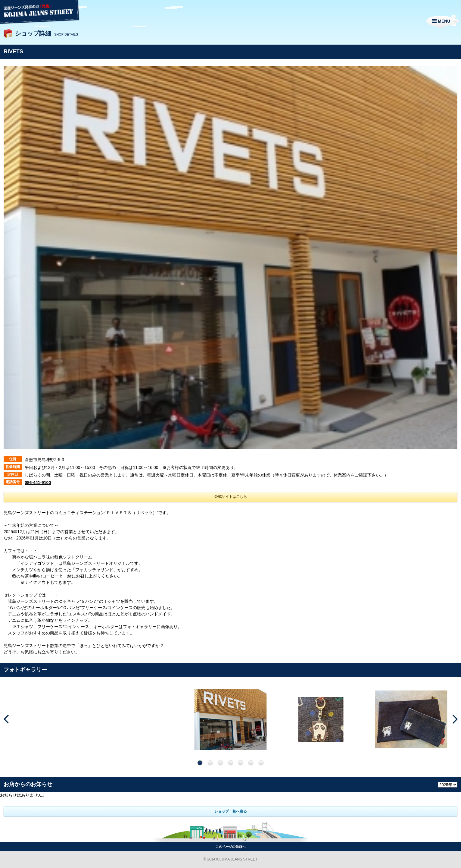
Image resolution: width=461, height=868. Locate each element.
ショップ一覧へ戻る (231, 811)
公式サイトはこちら (231, 497)
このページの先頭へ (230, 847)
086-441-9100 (38, 483)
